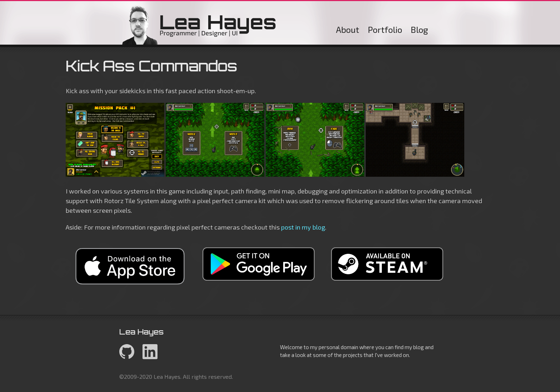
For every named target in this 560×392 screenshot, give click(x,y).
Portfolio (385, 29)
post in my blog (303, 227)
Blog (419, 29)
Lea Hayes (199, 25)
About (348, 29)
